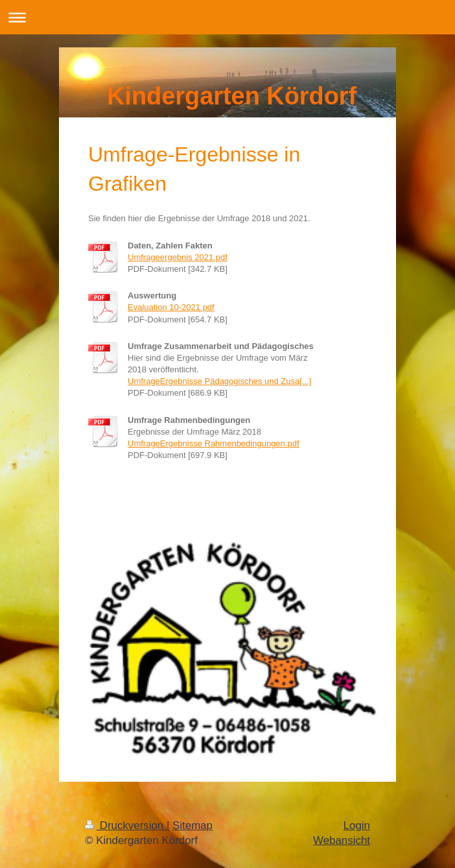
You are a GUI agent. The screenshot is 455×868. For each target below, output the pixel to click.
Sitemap (192, 826)
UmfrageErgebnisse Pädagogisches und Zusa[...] (219, 381)
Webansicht (342, 840)
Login (357, 826)
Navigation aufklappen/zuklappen (227, 17)
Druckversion (126, 826)
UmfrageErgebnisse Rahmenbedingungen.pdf (214, 443)
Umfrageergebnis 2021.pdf (178, 257)
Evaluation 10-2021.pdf (171, 307)
